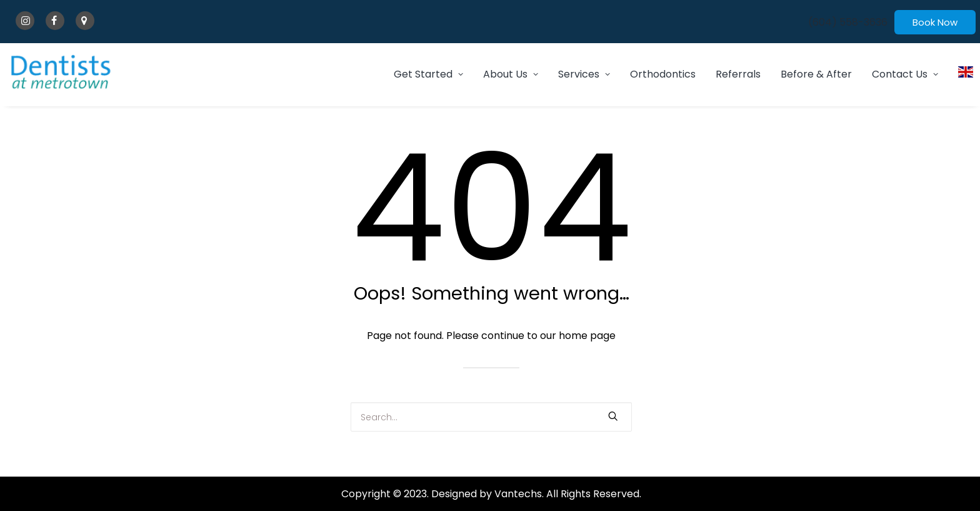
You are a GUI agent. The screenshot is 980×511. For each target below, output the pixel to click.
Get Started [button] (428, 74)
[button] (613, 416)
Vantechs (518, 494)
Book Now (935, 22)
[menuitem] (848, 22)
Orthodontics (663, 74)
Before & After (816, 74)
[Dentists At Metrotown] (61, 72)
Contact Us (905, 74)
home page (587, 336)
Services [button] (584, 74)
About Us (511, 74)
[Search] (491, 417)
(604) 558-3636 (848, 22)
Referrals (738, 74)
